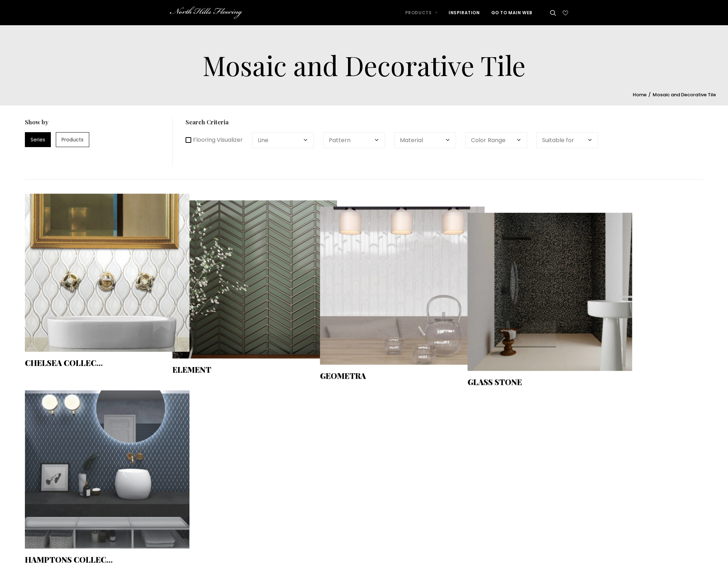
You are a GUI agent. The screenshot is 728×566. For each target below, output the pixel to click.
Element (197, 365)
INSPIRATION (464, 16)
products (73, 142)
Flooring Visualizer (214, 142)
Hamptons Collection (76, 546)
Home (640, 97)
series (38, 142)
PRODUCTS (421, 16)
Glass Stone (511, 365)
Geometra (354, 365)
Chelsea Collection (71, 365)
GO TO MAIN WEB (512, 16)
